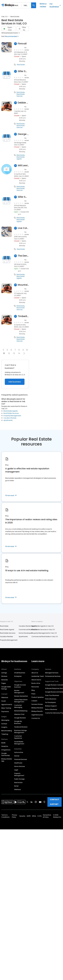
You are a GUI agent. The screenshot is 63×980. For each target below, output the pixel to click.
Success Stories (37, 704)
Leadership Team (38, 676)
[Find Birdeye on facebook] (23, 802)
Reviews (4, 676)
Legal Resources (37, 715)
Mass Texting (6, 708)
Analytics (5, 746)
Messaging (5, 720)
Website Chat (19, 714)
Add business (15, 382)
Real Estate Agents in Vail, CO (43, 626)
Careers (34, 701)
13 (14, 353)
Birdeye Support (51, 706)
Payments (5, 712)
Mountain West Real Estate (23, 285)
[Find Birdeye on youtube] (40, 802)
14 (19, 353)
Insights (4, 727)
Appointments (7, 704)
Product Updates (38, 697)
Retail (16, 786)
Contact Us (36, 718)
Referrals (5, 680)
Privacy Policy (14, 816)
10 (27, 350)
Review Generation (21, 696)
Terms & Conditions (5, 816)
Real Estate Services (21, 95)
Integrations (6, 750)
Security (22, 816)
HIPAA (34, 816)
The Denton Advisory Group (23, 256)
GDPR (29, 816)
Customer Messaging (18, 706)
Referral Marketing (21, 711)
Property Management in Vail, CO (44, 633)
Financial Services (21, 759)
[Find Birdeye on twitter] (27, 802)
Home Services (20, 766)
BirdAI (3, 743)
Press (33, 694)
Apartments (8, 420)
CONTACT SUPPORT (55, 802)
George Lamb (23, 134)
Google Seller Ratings (6, 688)
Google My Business (18, 722)
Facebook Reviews (21, 727)
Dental (17, 756)
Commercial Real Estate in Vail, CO (45, 637)
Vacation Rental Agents (28, 626)
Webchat (5, 697)
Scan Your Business (52, 695)
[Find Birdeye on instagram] (36, 802)
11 (4, 353)
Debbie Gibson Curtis (23, 103)
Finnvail (22, 44)
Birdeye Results (37, 711)
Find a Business (51, 699)
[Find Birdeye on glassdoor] (44, 802)
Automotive (19, 752)
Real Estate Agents (21, 158)
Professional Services (53, 676)
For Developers (51, 702)
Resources (35, 687)
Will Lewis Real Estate (23, 166)
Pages (4, 683)
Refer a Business (51, 709)
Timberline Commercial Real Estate (23, 316)
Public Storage (19, 779)
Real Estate (21, 65)
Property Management (12, 416)
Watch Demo (36, 680)
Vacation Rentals (10, 418)
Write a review (43, 5)
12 (9, 353)
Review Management (19, 692)
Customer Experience (18, 737)
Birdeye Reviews (37, 708)
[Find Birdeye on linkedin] (31, 802)
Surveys (4, 724)
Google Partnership (6, 754)
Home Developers (26, 633)
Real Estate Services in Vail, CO (43, 630)
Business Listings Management (20, 731)
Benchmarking (7, 731)
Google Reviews (20, 718)
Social (4, 701)
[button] (3, 350)
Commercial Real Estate (28, 630)
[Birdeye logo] (8, 5)
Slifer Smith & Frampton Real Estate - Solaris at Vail (23, 197)
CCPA (39, 816)
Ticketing (5, 734)
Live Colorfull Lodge (23, 228)
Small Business (20, 673)
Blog (33, 690)
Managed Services (52, 673)
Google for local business (20, 686)
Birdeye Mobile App (7, 760)
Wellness (18, 789)
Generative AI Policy (47, 816)
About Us (35, 673)
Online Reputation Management (21, 701)
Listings (4, 673)
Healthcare (18, 763)
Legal (16, 770)
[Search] (34, 5)
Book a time (36, 683)
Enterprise (18, 676)
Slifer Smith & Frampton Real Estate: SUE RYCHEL (23, 71)
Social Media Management (19, 743)
